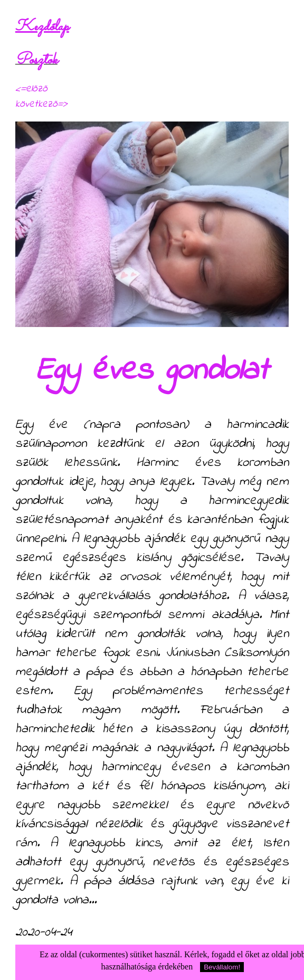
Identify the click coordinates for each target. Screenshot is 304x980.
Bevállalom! (222, 967)
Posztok (36, 60)
